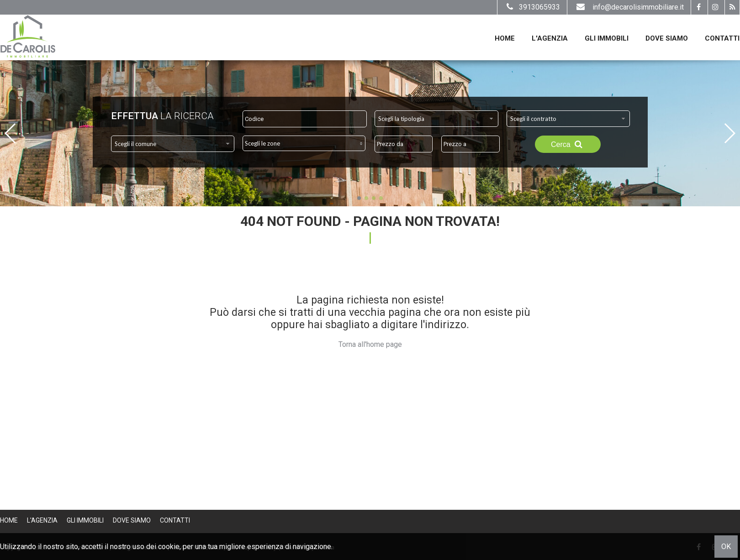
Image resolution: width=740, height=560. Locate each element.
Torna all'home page (370, 344)
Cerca (568, 144)
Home (505, 38)
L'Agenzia (550, 38)
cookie (169, 547)
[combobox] (436, 119)
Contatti (722, 38)
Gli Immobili (607, 38)
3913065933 (532, 7)
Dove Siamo (667, 38)
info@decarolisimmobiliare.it (629, 7)
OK (726, 547)
